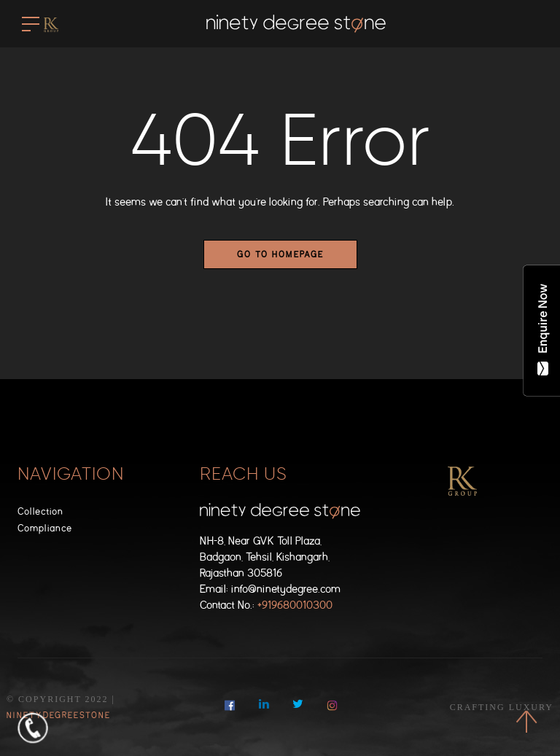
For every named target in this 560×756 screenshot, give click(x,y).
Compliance (45, 528)
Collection (40, 511)
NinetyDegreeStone (59, 715)
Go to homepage (280, 254)
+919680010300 (295, 605)
